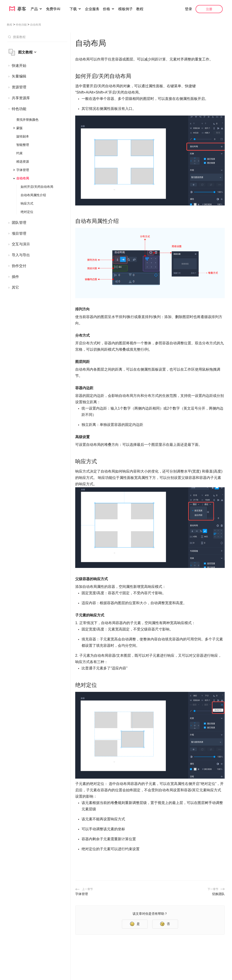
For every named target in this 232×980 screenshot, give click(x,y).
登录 (188, 9)
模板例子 (126, 9)
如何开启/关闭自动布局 (37, 187)
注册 (209, 9)
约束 (19, 153)
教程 (140, 9)
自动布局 (23, 178)
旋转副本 (23, 136)
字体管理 (23, 170)
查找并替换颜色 (27, 120)
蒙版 (19, 128)
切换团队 (218, 894)
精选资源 (23, 162)
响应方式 (27, 203)
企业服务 (92, 9)
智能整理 (23, 145)
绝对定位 (27, 212)
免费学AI (54, 9)
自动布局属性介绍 (33, 195)
